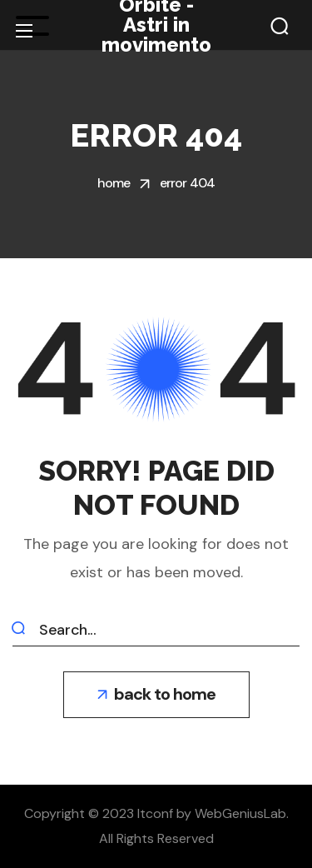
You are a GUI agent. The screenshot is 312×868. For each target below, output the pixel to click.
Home (114, 183)
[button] (280, 26)
